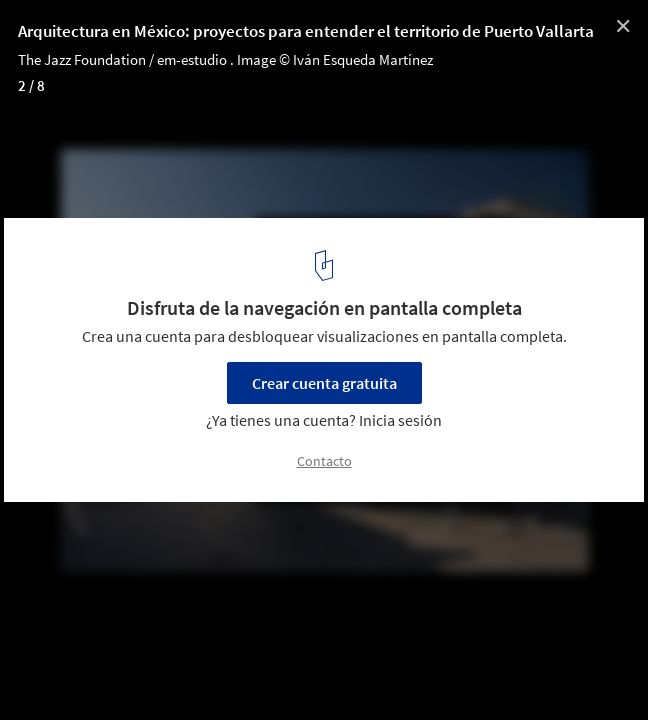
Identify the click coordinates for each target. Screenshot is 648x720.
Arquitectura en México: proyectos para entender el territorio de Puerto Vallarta (306, 31)
